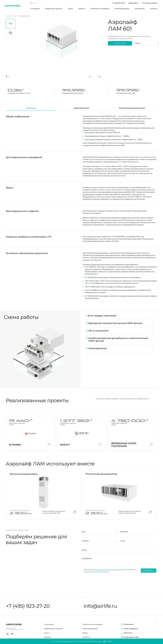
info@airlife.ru (100, 606)
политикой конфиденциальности (93, 572)
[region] (118, 333)
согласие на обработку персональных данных (103, 570)
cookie (66, 641)
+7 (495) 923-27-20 (28, 606)
